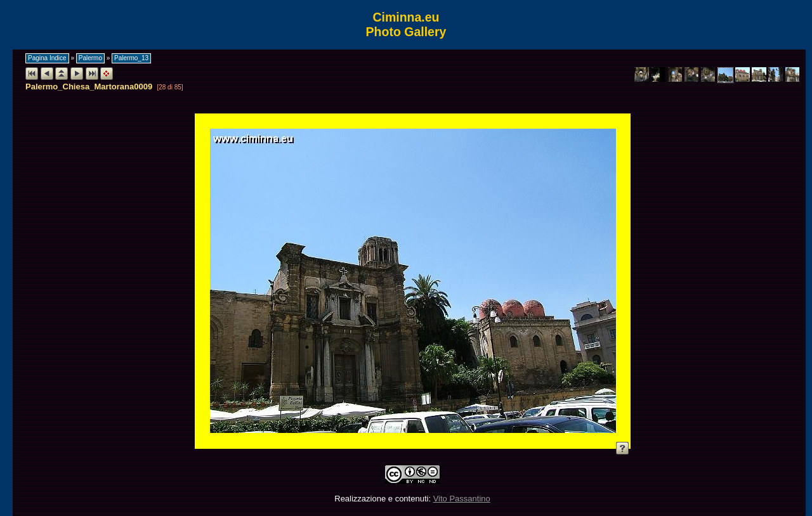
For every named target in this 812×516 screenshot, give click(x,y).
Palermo (90, 58)
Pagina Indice (47, 58)
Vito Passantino (462, 499)
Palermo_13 (131, 58)
